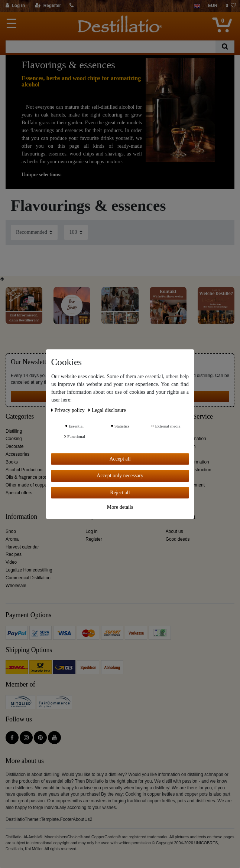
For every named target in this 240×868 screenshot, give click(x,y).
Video (11, 562)
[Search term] (111, 47)
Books (12, 462)
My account (101, 517)
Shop (11, 531)
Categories (20, 417)
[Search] (225, 47)
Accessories (17, 454)
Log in (91, 531)
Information (21, 517)
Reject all (120, 493)
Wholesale (16, 586)
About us (174, 531)
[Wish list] (231, 6)
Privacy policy (69, 410)
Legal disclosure (107, 410)
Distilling (14, 431)
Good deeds (178, 539)
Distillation (181, 517)
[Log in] (16, 6)
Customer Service (189, 417)
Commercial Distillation (28, 578)
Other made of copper (27, 485)
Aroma (12, 539)
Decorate (14, 446)
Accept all (120, 459)
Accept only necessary (120, 476)
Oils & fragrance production (32, 477)
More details (120, 507)
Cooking (14, 439)
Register (94, 539)
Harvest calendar (22, 547)
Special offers (19, 493)
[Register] (48, 6)
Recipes (14, 554)
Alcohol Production (24, 470)
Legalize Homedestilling (29, 570)
